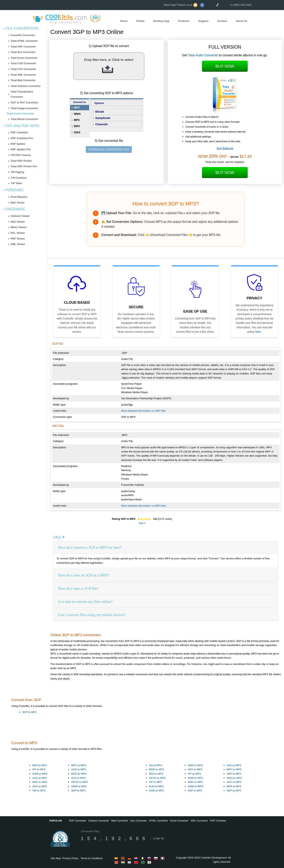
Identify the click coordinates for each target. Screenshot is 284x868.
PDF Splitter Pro (21, 149)
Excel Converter (179, 821)
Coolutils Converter (23, 35)
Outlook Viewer (20, 216)
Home (124, 21)
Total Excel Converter (24, 58)
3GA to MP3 (156, 774)
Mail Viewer (18, 222)
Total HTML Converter (24, 41)
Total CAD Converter (23, 63)
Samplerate (103, 118)
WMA (77, 114)
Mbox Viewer (19, 227)
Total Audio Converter (20, 114)
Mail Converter (120, 821)
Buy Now (225, 66)
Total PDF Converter (23, 47)
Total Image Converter (24, 108)
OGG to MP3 (234, 778)
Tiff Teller (16, 183)
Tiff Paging (17, 172)
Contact (222, 21)
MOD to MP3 (79, 774)
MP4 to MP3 (40, 765)
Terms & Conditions (92, 858)
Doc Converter (138, 821)
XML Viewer (18, 244)
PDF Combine (19, 132)
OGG (77, 132)
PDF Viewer (18, 239)
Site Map (56, 858)
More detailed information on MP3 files (143, 506)
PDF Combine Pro (22, 138)
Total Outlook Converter (26, 86)
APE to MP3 (234, 774)
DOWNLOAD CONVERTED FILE (109, 149)
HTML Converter (159, 821)
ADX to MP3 (40, 786)
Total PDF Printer (21, 161)
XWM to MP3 (79, 786)
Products (184, 21)
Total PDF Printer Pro (24, 166)
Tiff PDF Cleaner (21, 155)
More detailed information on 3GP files (143, 411)
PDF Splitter (18, 144)
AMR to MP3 (195, 765)
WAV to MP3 (40, 782)
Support (203, 21)
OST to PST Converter (24, 103)
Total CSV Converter (23, 69)
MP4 (77, 120)
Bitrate (100, 112)
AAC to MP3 (40, 778)
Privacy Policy (70, 858)
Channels (101, 124)
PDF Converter (77, 821)
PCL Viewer (18, 233)
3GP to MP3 (78, 790)
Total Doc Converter (23, 52)
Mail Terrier (18, 203)
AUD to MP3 (78, 769)
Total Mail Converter (23, 80)
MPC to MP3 (79, 765)
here (258, 332)
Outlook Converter (99, 821)
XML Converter (199, 821)
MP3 (77, 108)
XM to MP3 (39, 790)
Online (140, 21)
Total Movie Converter (24, 119)
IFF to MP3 (39, 769)
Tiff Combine (19, 178)
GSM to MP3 (40, 774)
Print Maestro (19, 197)
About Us (241, 21)
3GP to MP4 (29, 712)
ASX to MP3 (78, 778)
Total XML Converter (23, 75)
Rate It (142, 523)
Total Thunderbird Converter (22, 94)
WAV (77, 126)
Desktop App (161, 21)
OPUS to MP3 (79, 782)
